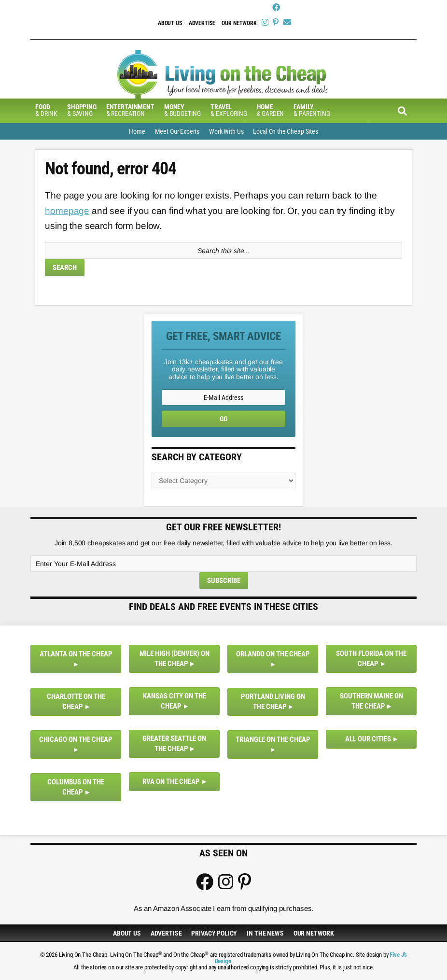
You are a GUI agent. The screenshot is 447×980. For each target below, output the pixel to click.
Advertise (202, 23)
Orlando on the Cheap (273, 654)
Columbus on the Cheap (76, 787)
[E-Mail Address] (223, 398)
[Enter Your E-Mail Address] (223, 564)
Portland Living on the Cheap (273, 702)
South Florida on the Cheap (371, 659)
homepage (67, 211)
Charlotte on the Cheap (76, 702)
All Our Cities (368, 739)
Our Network (239, 23)
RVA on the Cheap (171, 781)
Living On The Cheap (223, 74)
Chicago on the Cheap (76, 739)
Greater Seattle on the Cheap (174, 744)
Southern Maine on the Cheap (371, 701)
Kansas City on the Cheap (175, 701)
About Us (170, 23)
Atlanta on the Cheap (76, 654)
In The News (265, 933)
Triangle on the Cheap (273, 739)
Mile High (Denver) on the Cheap (175, 659)
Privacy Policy (214, 933)
